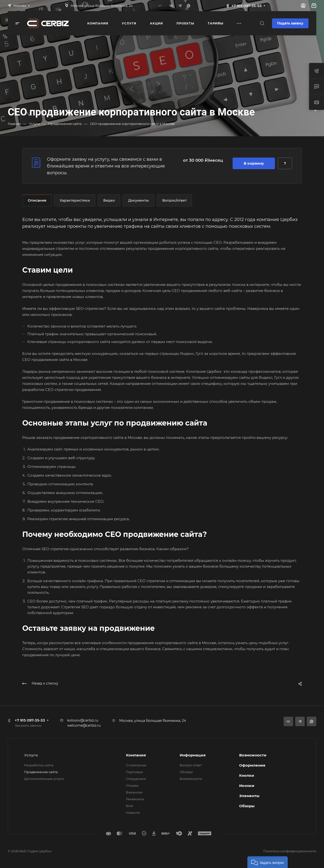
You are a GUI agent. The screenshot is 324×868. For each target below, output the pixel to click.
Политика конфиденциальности (290, 851)
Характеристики (75, 200)
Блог (130, 806)
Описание (37, 200)
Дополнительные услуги (44, 779)
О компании (136, 765)
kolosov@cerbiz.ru (83, 720)
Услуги (31, 755)
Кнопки (247, 775)
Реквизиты (135, 799)
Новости (133, 813)
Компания (136, 755)
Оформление (252, 765)
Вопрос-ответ (191, 765)
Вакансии (134, 792)
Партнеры (134, 772)
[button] (268, 862)
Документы (139, 200)
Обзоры (186, 772)
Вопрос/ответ (174, 200)
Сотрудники (136, 779)
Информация (193, 755)
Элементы (249, 796)
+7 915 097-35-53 (247, 6)
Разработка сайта (39, 765)
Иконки (247, 786)
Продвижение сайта (41, 772)
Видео (109, 200)
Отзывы (132, 785)
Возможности (191, 779)
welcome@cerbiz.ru (84, 725)
